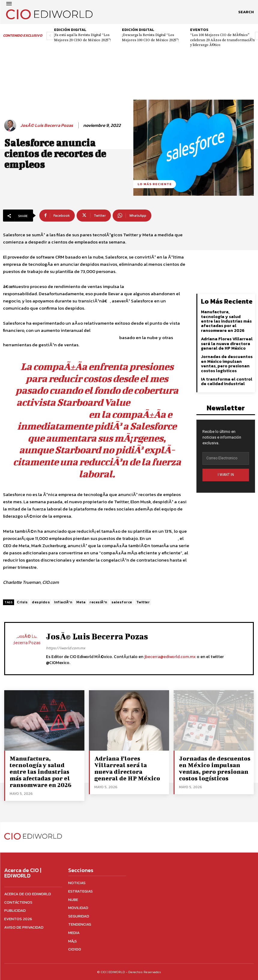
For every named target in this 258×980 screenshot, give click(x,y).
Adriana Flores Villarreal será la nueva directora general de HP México (227, 344)
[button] (246, 12)
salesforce (122, 602)
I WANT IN (226, 475)
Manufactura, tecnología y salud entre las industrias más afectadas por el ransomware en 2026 (226, 321)
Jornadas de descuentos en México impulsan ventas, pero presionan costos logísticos (227, 364)
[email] (226, 458)
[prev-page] (50, 36)
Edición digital (70, 30)
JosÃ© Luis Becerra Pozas (47, 125)
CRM (114, 337)
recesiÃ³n (98, 602)
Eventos (199, 30)
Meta (81, 602)
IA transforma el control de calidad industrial (227, 381)
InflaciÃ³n (63, 602)
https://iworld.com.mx (66, 648)
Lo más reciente (155, 184)
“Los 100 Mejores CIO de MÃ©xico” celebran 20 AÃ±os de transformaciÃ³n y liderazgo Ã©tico (222, 40)
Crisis (22, 602)
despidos (41, 602)
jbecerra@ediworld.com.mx (170, 657)
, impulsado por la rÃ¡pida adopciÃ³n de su (96, 334)
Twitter (143, 602)
